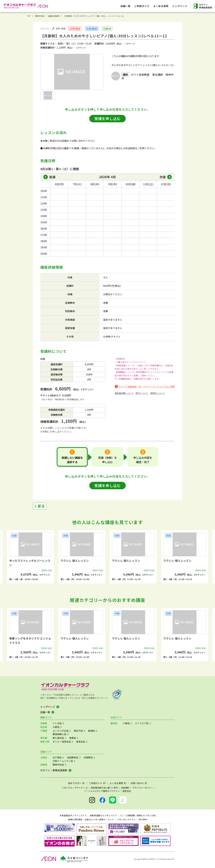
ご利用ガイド (96, 783)
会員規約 (125, 788)
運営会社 (127, 791)
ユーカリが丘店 (61, 731)
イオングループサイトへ (73, 788)
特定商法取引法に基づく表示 (104, 788)
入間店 (56, 727)
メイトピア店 (142, 723)
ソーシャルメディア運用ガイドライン (102, 791)
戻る (41, 506)
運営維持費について (124, 393)
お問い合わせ (137, 783)
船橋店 (92, 731)
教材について (142, 393)
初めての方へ (75, 783)
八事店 (126, 723)
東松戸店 (78, 731)
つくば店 (57, 723)
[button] (21, 555)
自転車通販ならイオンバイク (103, 815)
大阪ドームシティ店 (63, 761)
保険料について (158, 393)
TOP (29, 16)
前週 (52, 177)
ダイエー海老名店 (62, 742)
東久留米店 (58, 738)
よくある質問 (116, 783)
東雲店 (73, 738)
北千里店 (57, 757)
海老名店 (81, 742)
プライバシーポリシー (143, 788)
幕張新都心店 (59, 734)
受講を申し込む (107, 119)
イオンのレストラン (126, 819)
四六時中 (143, 819)
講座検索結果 (54, 16)
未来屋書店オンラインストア (73, 815)
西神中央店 (39, 16)
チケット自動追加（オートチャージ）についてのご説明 (147, 387)
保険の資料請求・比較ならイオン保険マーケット (91, 819)
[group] (30, 557)
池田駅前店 (73, 757)
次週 (163, 177)
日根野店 (88, 757)
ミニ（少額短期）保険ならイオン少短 (138, 815)
